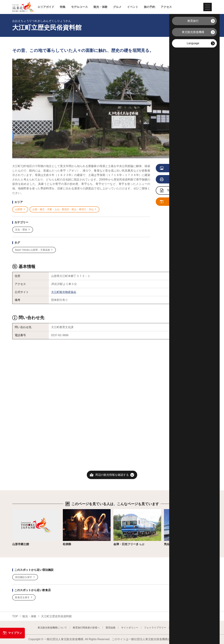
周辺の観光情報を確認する (112, 475)
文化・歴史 (23, 230)
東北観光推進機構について (52, 628)
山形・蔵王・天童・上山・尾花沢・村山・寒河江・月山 (64, 209)
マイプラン (12, 633)
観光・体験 (100, 7)
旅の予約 (149, 7)
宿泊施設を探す (25, 577)
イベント (133, 7)
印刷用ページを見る (179, 179)
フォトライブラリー (155, 628)
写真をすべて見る (179, 168)
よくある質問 (179, 628)
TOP (15, 616)
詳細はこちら (21, 511)
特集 (63, 7)
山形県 (20, 209)
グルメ (117, 7)
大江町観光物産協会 (64, 292)
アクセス (166, 7)
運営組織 (110, 628)
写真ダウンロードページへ (180, 191)
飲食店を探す (24, 597)
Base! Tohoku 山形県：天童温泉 (34, 250)
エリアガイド (46, 7)
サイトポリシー (130, 628)
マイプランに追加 (179, 202)
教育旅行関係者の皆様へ (86, 628)
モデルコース (79, 7)
